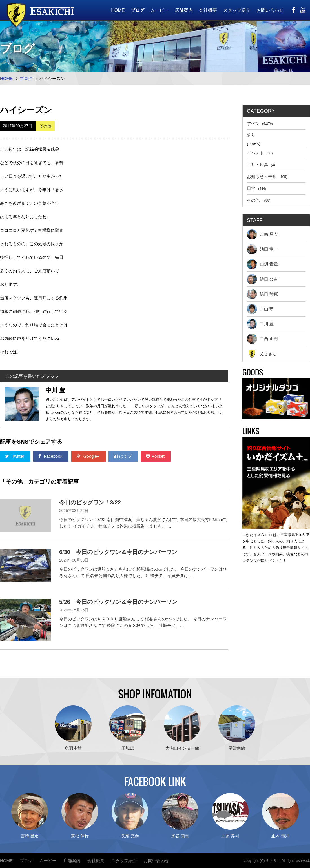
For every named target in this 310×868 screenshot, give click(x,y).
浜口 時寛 (262, 294)
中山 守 (260, 309)
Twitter (15, 456)
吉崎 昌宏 (262, 234)
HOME (118, 10)
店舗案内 (184, 10)
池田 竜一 (262, 249)
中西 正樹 (262, 339)
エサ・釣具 (261, 165)
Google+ (88, 456)
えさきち (262, 354)
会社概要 (208, 10)
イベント (260, 153)
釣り (251, 135)
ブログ (138, 10)
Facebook (51, 456)
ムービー (160, 10)
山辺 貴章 (262, 264)
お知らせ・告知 (267, 176)
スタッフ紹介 (237, 10)
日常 (256, 188)
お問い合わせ (270, 10)
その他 (259, 200)
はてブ (123, 456)
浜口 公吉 (262, 279)
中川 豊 (260, 324)
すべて (260, 123)
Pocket (156, 456)
